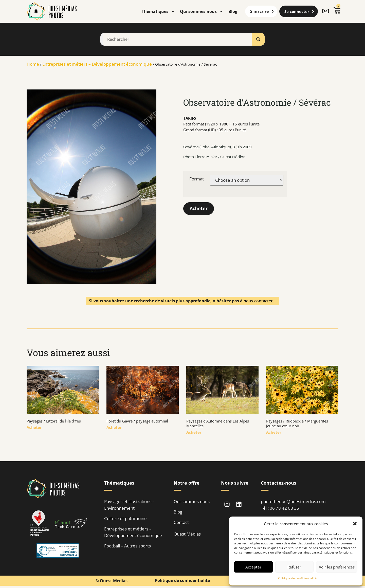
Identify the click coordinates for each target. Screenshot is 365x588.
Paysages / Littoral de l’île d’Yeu (54, 421)
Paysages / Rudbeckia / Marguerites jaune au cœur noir (297, 423)
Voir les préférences (337, 567)
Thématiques (158, 11)
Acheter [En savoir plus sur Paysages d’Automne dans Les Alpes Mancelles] (194, 432)
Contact (181, 522)
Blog (233, 11)
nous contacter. (259, 301)
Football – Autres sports (127, 546)
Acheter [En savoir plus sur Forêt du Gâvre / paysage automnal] (114, 427)
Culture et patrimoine (125, 518)
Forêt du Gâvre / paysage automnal (137, 421)
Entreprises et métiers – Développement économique (97, 64)
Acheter (199, 209)
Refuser (294, 567)
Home (33, 64)
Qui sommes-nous (202, 11)
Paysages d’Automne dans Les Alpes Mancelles (218, 423)
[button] (355, 524)
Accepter (253, 567)
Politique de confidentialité (297, 578)
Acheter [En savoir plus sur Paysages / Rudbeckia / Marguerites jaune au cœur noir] (274, 432)
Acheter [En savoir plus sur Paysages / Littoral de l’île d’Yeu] (34, 427)
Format (197, 179)
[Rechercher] (258, 39)
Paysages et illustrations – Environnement (129, 505)
